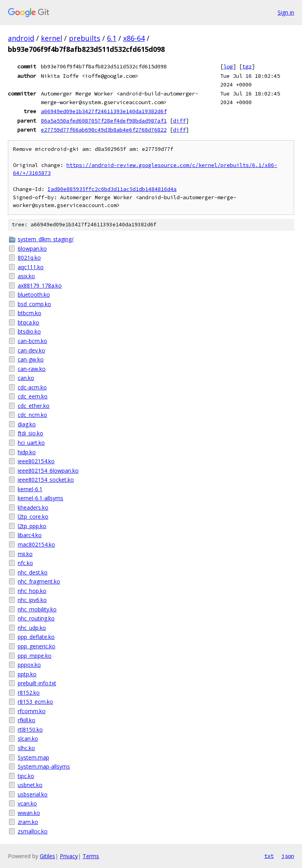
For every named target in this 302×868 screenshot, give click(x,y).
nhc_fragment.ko (39, 581)
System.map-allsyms (44, 766)
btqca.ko (29, 322)
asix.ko (26, 276)
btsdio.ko (29, 331)
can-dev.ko (31, 350)
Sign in (286, 12)
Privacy (69, 856)
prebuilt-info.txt (37, 683)
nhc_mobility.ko (37, 609)
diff (179, 121)
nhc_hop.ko (32, 591)
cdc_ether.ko (34, 406)
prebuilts (85, 38)
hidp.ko (27, 452)
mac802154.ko (36, 544)
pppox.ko (29, 665)
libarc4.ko (30, 535)
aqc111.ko (31, 267)
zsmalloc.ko (33, 831)
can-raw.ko (32, 369)
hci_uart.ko (31, 443)
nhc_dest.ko (33, 572)
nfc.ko (25, 563)
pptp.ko (27, 674)
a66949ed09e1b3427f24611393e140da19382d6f (104, 111)
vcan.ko (27, 803)
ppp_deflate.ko (36, 637)
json (288, 856)
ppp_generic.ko (37, 646)
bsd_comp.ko (34, 304)
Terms (91, 856)
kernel (52, 38)
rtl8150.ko (30, 729)
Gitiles (47, 856)
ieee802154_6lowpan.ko (48, 471)
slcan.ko (28, 739)
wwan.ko (29, 813)
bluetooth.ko (34, 295)
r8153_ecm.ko (35, 702)
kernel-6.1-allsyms (41, 498)
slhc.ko (26, 748)
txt (269, 856)
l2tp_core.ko (33, 517)
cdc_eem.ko (33, 396)
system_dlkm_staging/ (46, 239)
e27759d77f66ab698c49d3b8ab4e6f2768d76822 (104, 130)
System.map (33, 757)
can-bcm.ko (32, 341)
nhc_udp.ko (32, 628)
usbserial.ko (33, 794)
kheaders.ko (33, 507)
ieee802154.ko (36, 461)
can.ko (26, 378)
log (228, 66)
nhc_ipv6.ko (32, 600)
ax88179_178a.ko (40, 285)
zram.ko (28, 822)
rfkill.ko (27, 720)
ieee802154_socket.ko (46, 480)
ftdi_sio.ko (30, 433)
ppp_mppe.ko (35, 656)
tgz (247, 66)
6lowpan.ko (32, 249)
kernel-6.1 (30, 489)
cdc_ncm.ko (32, 415)
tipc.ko (26, 776)
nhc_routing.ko (36, 618)
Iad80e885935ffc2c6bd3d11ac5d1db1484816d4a (112, 189)
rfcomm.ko (32, 711)
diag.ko (27, 424)
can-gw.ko (31, 359)
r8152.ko (29, 693)
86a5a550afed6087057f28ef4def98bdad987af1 (104, 121)
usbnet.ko (30, 785)
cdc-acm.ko (32, 387)
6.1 (112, 38)
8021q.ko (29, 258)
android (21, 38)
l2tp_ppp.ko (32, 526)
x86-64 (134, 38)
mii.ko (25, 554)
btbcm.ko (29, 313)
